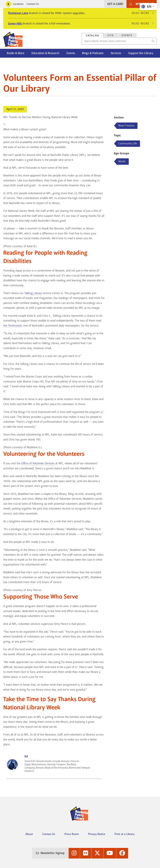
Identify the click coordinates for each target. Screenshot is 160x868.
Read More (142, 13)
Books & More (16, 53)
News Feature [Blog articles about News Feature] (126, 125)
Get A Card (115, 4)
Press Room (72, 834)
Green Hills (15, 24)
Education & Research (45, 53)
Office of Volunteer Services (38, 463)
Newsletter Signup (53, 853)
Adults (122, 161)
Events (71, 53)
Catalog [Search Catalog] (92, 36)
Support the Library (141, 53)
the (13, 326)
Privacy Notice (97, 834)
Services (116, 53)
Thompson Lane (18, 13)
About (29, 834)
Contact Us (33, 4)
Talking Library (33, 293)
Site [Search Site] (111, 35)
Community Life (128, 143)
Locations (18, 4)
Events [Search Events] (127, 35)
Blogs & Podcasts (93, 53)
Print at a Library (125, 834)
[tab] (92, 35)
